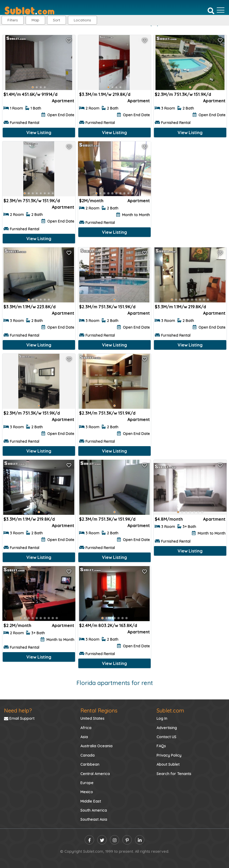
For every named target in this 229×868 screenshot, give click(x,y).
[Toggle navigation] (221, 10)
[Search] (211, 10)
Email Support (19, 718)
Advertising (167, 728)
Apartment (63, 101)
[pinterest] (127, 840)
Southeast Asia (94, 819)
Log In (162, 718)
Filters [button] (13, 20)
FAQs (161, 746)
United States (92, 718)
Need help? (18, 711)
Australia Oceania (96, 746)
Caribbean (90, 764)
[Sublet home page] (30, 10)
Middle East (91, 801)
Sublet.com (170, 711)
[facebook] (89, 840)
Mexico (87, 792)
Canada (88, 755)
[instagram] (114, 840)
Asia (84, 737)
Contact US (166, 737)
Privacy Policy (169, 755)
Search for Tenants (174, 774)
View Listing (39, 133)
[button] (82, 20)
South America (94, 810)
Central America (95, 774)
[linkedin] (140, 840)
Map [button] (35, 20)
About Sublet (168, 764)
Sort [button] (57, 20)
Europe (87, 783)
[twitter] (102, 840)
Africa (86, 728)
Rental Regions (99, 711)
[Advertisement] (190, 176)
